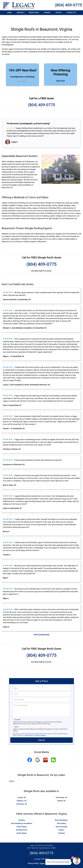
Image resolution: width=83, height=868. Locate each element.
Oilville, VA (61, 793)
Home (9, 13)
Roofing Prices (22, 822)
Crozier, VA (22, 789)
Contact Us (71, 13)
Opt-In (17, 719)
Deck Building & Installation (22, 815)
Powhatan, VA (22, 796)
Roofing (22, 812)
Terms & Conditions (41, 727)
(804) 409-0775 (68, 5)
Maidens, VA (22, 793)
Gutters (61, 822)
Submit (41, 732)
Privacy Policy (29, 727)
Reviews (47, 13)
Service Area (34, 13)
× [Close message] (70, 860)
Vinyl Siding (61, 815)
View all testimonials (41, 626)
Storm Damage (61, 818)
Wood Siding (22, 818)
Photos (59, 13)
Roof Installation (61, 812)
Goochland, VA (61, 789)
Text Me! (17, 711)
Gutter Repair (22, 825)
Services (21, 13)
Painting (61, 825)
